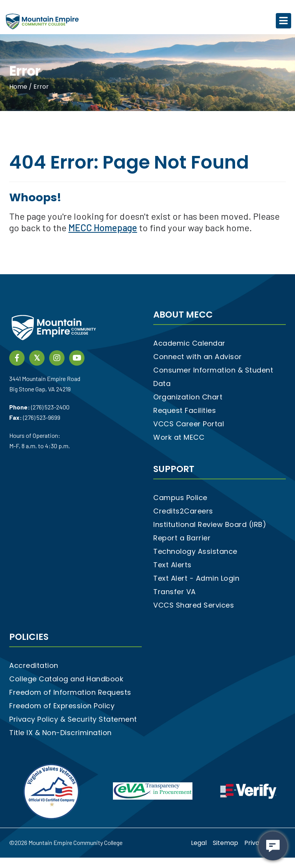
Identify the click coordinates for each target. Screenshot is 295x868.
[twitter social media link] (37, 357)
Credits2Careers (183, 511)
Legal (199, 843)
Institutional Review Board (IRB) (210, 524)
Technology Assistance (195, 551)
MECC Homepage (103, 228)
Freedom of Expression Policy (62, 706)
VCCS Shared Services (194, 605)
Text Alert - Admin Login (196, 578)
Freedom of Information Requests (70, 692)
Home (19, 87)
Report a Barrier (182, 538)
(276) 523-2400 (50, 407)
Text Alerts (172, 565)
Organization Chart (188, 397)
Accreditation (34, 665)
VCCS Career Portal (189, 424)
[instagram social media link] (57, 357)
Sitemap (225, 843)
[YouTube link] (77, 357)
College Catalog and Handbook (66, 679)
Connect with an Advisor (198, 357)
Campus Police (180, 498)
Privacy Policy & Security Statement (73, 719)
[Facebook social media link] (17, 357)
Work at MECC (179, 437)
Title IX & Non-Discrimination (60, 733)
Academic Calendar (189, 343)
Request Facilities (185, 410)
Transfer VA (175, 592)
